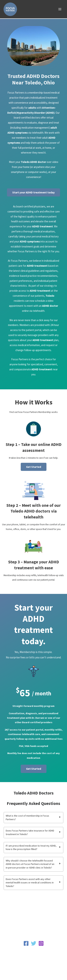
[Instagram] (41, 943)
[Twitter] (34, 943)
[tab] (33, 818)
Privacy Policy (33, 950)
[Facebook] (26, 943)
